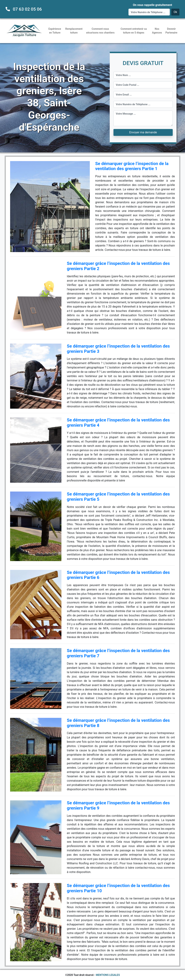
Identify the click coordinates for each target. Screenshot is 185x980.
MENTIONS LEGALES (108, 975)
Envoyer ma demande (143, 132)
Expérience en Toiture (55, 31)
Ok (175, 12)
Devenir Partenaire (171, 31)
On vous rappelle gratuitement (152, 5)
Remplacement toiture (74, 31)
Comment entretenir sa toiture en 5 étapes (134, 31)
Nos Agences (157, 31)
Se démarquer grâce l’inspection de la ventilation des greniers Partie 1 (132, 166)
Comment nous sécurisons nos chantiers (100, 31)
